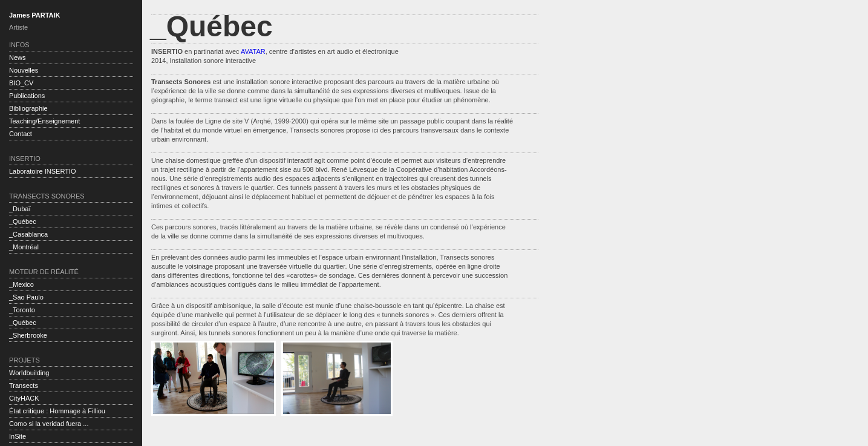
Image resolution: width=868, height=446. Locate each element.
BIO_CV (21, 83)
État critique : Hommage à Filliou (57, 411)
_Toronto (22, 310)
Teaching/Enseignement (44, 121)
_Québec (23, 221)
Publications (27, 96)
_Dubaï (20, 209)
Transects (24, 385)
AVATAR (253, 51)
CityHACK (24, 398)
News (18, 57)
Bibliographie (28, 108)
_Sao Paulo (26, 297)
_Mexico (21, 284)
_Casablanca (28, 234)
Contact (21, 134)
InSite (18, 436)
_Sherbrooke (28, 335)
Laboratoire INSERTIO (42, 171)
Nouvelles (24, 70)
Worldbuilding (29, 373)
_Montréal (24, 247)
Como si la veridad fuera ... (49, 424)
